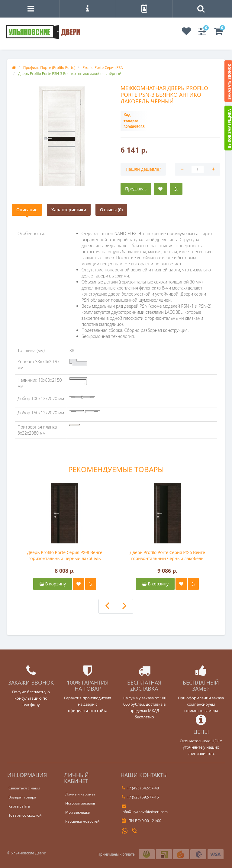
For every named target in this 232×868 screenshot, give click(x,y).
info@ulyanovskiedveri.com (145, 809)
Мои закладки (78, 812)
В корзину (53, 584)
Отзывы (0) (111, 210)
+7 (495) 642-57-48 (140, 788)
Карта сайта (19, 806)
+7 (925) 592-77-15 (140, 797)
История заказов (80, 803)
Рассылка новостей (82, 821)
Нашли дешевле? (143, 169)
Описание (27, 210)
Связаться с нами (24, 788)
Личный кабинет (80, 794)
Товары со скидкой (25, 815)
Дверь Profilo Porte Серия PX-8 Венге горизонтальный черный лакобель (64, 555)
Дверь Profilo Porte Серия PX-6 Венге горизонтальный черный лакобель (167, 555)
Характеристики (69, 210)
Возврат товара (22, 797)
